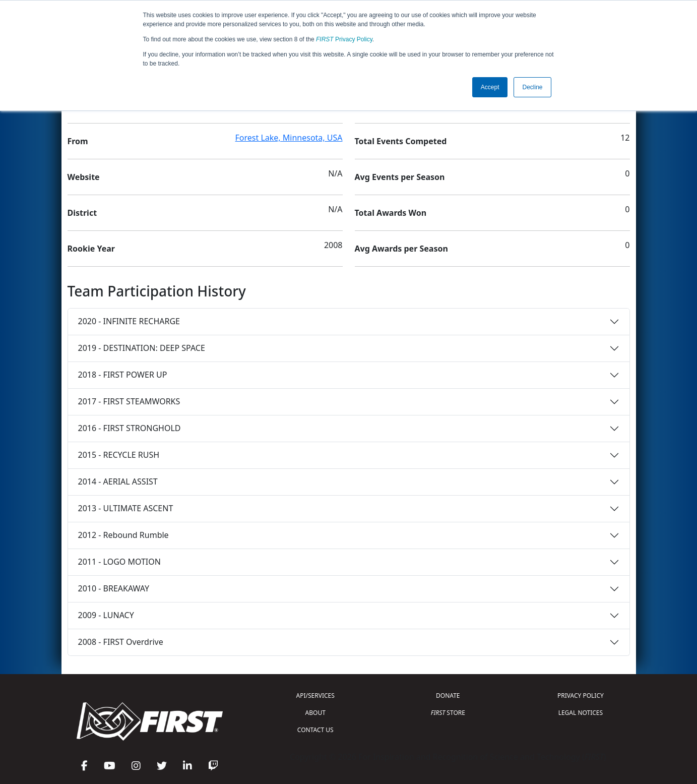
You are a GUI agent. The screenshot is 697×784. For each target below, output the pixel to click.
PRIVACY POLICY (581, 696)
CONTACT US (315, 730)
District (82, 213)
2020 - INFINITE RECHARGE (129, 321)
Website (84, 177)
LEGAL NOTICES (581, 713)
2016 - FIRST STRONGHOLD (130, 428)
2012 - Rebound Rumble (123, 535)
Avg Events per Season (400, 177)
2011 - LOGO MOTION (119, 562)
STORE (448, 713)
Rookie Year (91, 249)
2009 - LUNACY (106, 615)
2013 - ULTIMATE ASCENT (126, 508)
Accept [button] (490, 87)
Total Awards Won (391, 213)
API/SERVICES (315, 696)
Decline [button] (532, 87)
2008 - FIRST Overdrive (121, 642)
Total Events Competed (401, 141)
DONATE (448, 696)
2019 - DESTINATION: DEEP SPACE (142, 348)
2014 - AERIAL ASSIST (118, 481)
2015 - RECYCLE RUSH (119, 455)
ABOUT (315, 713)
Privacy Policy (344, 39)
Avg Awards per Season (401, 249)
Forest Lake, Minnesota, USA (289, 138)
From (78, 141)
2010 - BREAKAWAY (114, 588)
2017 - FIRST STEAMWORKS (129, 401)
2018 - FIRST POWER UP (123, 375)
